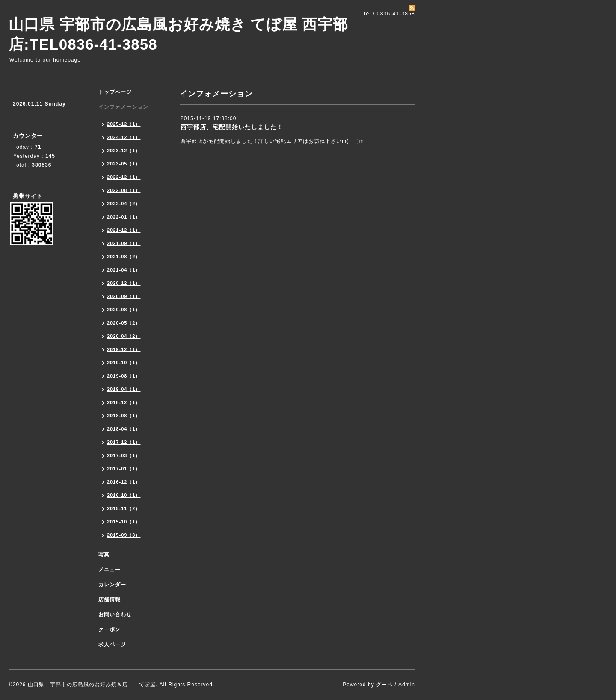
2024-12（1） (124, 137)
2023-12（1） (124, 151)
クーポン (110, 629)
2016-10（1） (124, 495)
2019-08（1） (124, 376)
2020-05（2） (124, 323)
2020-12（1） (124, 283)
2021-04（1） (124, 270)
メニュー (110, 570)
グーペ (384, 685)
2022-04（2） (124, 204)
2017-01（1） (124, 469)
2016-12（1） (124, 482)
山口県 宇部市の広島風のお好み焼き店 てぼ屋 (92, 685)
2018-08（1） (124, 416)
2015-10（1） (124, 522)
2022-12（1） (124, 177)
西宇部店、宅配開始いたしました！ (232, 127)
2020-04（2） (124, 336)
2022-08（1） (124, 190)
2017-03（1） (124, 455)
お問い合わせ (115, 614)
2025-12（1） (124, 124)
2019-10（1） (124, 363)
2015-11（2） (124, 508)
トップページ (115, 92)
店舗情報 (110, 600)
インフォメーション (123, 107)
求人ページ (112, 644)
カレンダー (112, 585)
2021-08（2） (124, 257)
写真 (104, 555)
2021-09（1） (124, 243)
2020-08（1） (124, 310)
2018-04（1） (124, 429)
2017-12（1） (124, 442)
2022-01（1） (124, 217)
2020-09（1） (124, 296)
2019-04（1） (124, 389)
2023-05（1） (124, 164)
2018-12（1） (124, 402)
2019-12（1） (124, 349)
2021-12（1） (124, 230)
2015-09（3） (124, 535)
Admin (407, 685)
